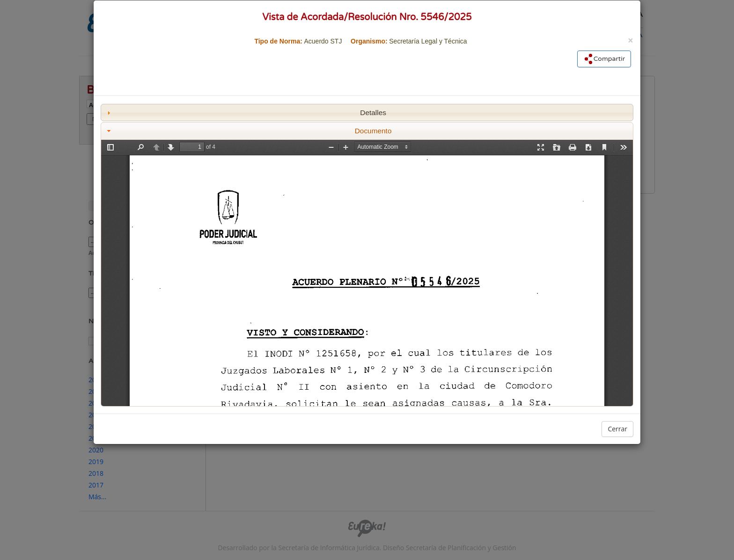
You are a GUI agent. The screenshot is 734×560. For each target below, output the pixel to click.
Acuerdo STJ (323, 41)
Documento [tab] (248, 131)
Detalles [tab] (246, 113)
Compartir (604, 59)
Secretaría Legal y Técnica (428, 41)
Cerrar (617, 429)
